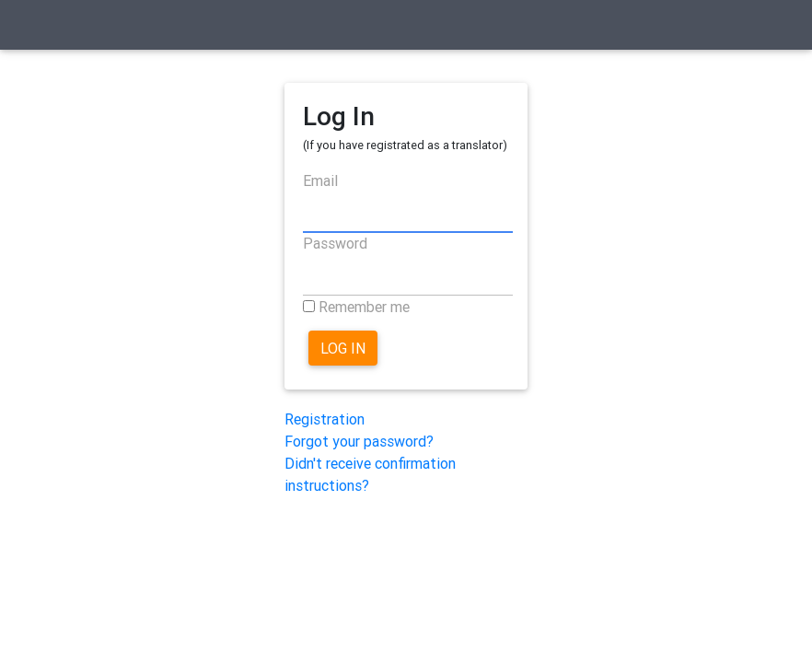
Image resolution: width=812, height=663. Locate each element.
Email (320, 180)
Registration (325, 419)
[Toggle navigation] (40, 29)
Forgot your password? (359, 441)
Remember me (364, 307)
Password (335, 243)
